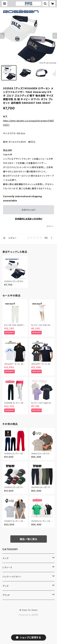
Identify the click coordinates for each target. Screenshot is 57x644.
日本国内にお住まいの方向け (29, 219)
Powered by (29, 615)
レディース (7, 567)
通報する (50, 226)
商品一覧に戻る (29, 539)
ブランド (6, 595)
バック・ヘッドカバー (12, 577)
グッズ (5, 586)
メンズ (5, 558)
